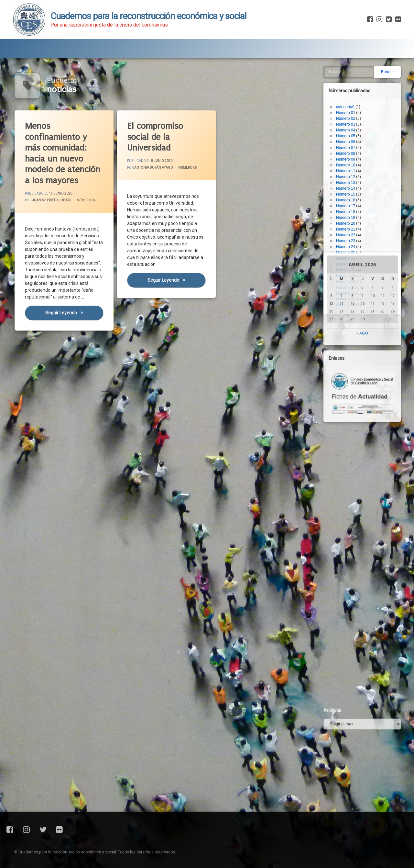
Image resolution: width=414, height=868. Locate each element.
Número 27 (348, 242)
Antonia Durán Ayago (154, 168)
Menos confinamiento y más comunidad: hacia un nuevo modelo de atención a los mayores (63, 154)
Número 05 (188, 167)
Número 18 (348, 190)
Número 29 (348, 254)
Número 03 (348, 102)
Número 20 (348, 201)
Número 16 (348, 178)
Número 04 (348, 108)
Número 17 (348, 184)
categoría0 (348, 85)
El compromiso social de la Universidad (156, 137)
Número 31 (348, 265)
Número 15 (348, 172)
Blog (77, 46)
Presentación (38, 46)
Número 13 (348, 161)
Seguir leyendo (75, 316)
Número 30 (348, 260)
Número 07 (348, 126)
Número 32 (348, 271)
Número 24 (348, 225)
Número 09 (348, 137)
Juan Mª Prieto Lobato (52, 200)
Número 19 (348, 196)
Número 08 (348, 131)
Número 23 (348, 219)
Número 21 (348, 207)
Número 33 (348, 277)
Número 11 (348, 149)
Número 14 (348, 166)
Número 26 (348, 236)
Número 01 (348, 91)
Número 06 (86, 200)
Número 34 (348, 283)
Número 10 (348, 143)
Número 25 (348, 231)
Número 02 (348, 96)
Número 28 (348, 248)
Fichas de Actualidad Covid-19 (136, 46)
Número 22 (348, 213)
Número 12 (348, 155)
